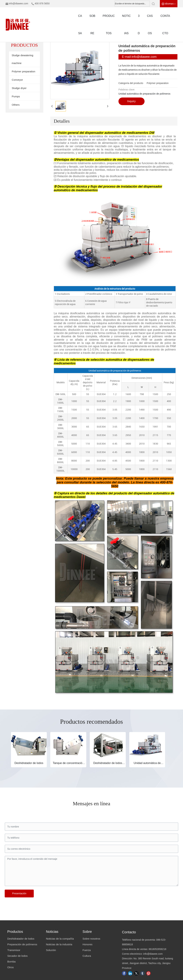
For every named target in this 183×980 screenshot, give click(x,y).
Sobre (87, 932)
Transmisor (14, 950)
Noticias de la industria (59, 944)
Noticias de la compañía (60, 939)
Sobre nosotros (91, 939)
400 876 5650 (42, 3)
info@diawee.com (18, 3)
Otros (11, 967)
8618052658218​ (157, 949)
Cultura (87, 956)
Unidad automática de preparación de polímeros (147, 765)
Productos (15, 932)
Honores (88, 944)
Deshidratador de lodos (29, 763)
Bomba (11, 962)
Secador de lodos (17, 956)
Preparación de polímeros (22, 944)
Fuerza (87, 950)
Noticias (52, 932)
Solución (51, 950)
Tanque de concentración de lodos (68, 765)
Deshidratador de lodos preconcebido (108, 765)
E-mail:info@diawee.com (139, 57)
